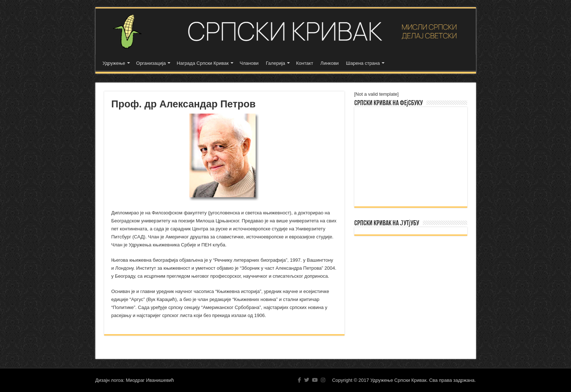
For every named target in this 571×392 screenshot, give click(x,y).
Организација (151, 63)
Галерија (275, 63)
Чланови (249, 63)
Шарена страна (363, 63)
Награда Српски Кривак (203, 63)
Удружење (114, 63)
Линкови (330, 63)
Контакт (305, 63)
